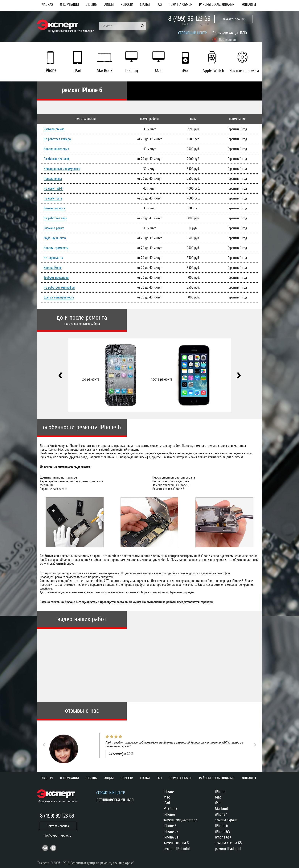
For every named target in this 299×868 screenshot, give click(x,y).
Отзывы (92, 4)
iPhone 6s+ (172, 837)
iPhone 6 (170, 826)
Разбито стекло (54, 129)
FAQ (159, 4)
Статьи (145, 4)
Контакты (249, 4)
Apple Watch (213, 71)
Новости (127, 4)
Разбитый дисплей (56, 159)
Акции (109, 4)
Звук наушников (55, 238)
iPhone (50, 71)
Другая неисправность (59, 297)
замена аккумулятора (180, 820)
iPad (77, 71)
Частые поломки (244, 71)
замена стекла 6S (228, 843)
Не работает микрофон (59, 287)
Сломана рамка (54, 228)
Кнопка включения (56, 149)
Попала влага (53, 179)
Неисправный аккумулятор (62, 169)
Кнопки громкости (56, 248)
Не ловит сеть (53, 198)
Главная (47, 4)
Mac (158, 71)
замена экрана (226, 820)
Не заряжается (54, 258)
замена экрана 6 (176, 843)
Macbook (170, 809)
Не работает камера (57, 139)
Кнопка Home (53, 268)
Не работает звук (55, 218)
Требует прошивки (56, 278)
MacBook (104, 71)
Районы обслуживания (217, 4)
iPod (186, 71)
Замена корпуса (54, 208)
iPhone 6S (171, 832)
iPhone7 (169, 814)
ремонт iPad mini (177, 849)
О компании (69, 4)
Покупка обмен (180, 4)
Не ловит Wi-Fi (53, 188)
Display (132, 71)
